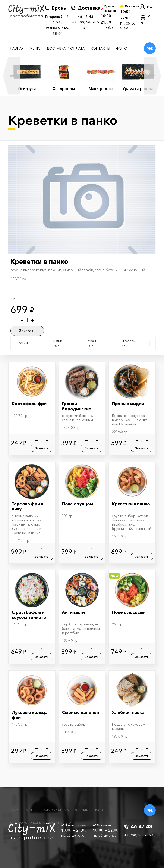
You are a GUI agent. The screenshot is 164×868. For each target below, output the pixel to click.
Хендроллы (64, 89)
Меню (35, 48)
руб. (145, 19)
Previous (12, 76)
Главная (16, 48)
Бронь (55, 8)
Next (152, 76)
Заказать (27, 331)
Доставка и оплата (66, 48)
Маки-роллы (101, 89)
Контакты (100, 48)
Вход (148, 7)
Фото (122, 48)
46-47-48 (86, 17)
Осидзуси (27, 89)
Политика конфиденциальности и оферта (40, 823)
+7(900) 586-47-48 (140, 835)
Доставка (86, 8)
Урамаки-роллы (138, 89)
